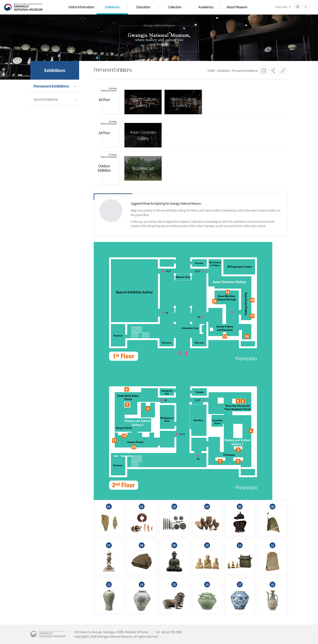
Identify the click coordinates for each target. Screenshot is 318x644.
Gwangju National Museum (23, 7)
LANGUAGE (281, 7)
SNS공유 (273, 71)
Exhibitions (223, 70)
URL (283, 71)
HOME (297, 7)
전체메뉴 (306, 7)
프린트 (263, 71)
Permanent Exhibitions (245, 70)
